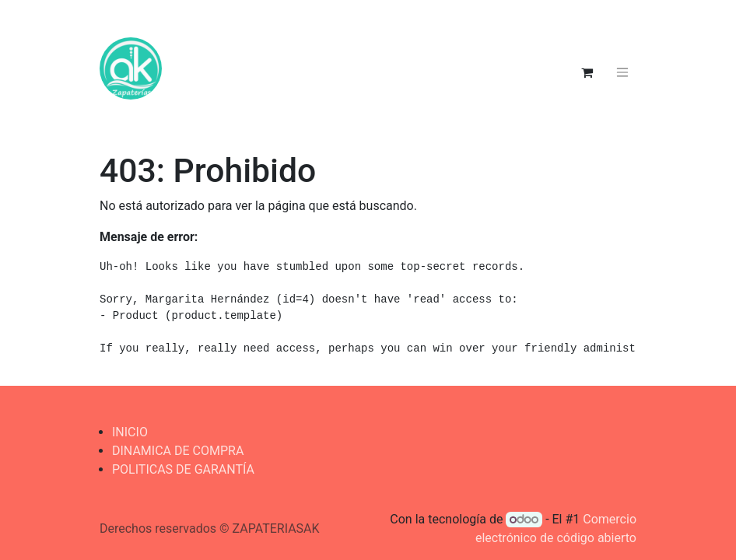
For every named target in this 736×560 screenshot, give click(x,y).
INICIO (130, 432)
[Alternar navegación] (622, 73)
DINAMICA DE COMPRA (178, 451)
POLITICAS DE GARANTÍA (183, 469)
